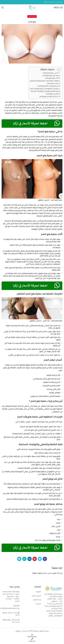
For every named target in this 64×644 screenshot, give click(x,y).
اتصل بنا (38, 604)
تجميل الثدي (32, 17)
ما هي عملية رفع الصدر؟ (51, 73)
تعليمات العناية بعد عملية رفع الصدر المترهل (44, 81)
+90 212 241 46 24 (14, 614)
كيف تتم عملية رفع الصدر (51, 75)
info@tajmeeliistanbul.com (10, 608)
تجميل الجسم (36, 596)
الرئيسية (38, 592)
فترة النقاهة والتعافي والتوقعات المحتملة (45, 91)
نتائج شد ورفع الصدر (52, 94)
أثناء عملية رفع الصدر (52, 78)
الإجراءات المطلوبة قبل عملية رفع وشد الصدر (44, 89)
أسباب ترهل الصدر (53, 83)
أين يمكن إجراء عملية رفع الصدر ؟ (48, 86)
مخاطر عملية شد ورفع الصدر (49, 96)
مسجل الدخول (47, 573)
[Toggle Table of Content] (58, 70)
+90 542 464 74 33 (15, 621)
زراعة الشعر (37, 600)
